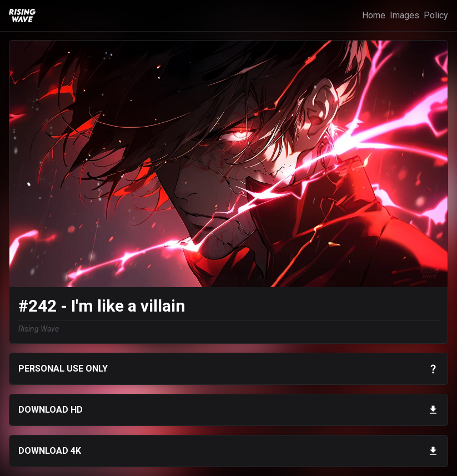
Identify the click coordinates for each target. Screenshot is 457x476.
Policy (436, 15)
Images (405, 15)
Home (374, 15)
